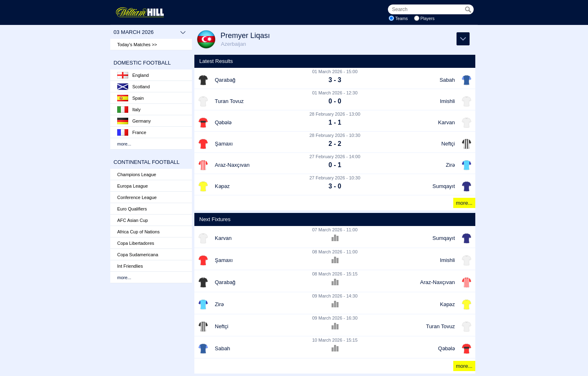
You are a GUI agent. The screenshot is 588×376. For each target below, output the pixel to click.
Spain (130, 98)
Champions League (137, 175)
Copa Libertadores (136, 243)
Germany (134, 121)
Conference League (137, 197)
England (133, 75)
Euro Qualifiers (132, 209)
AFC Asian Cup (133, 220)
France (132, 132)
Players (428, 19)
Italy (129, 110)
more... (124, 144)
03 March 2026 (150, 32)
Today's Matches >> (137, 45)
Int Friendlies (130, 266)
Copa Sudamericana (138, 255)
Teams (402, 19)
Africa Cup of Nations (138, 232)
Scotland (134, 87)
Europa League (133, 186)
